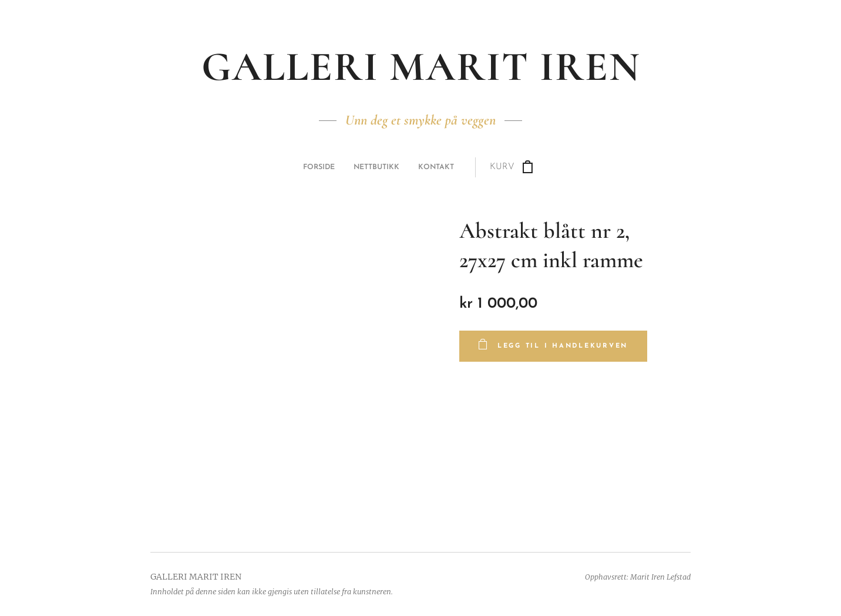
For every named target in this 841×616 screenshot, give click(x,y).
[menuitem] (365, 167)
